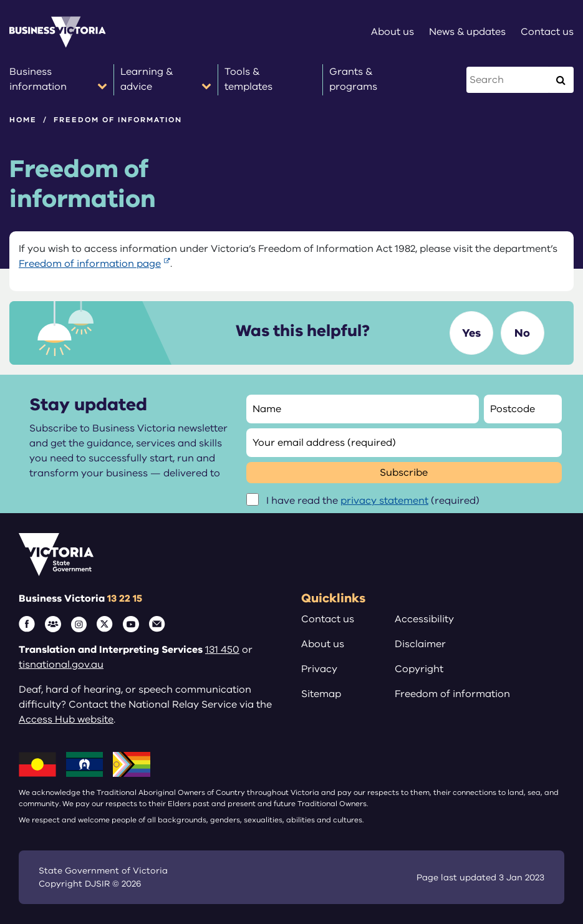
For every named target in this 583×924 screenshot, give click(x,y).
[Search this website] (508, 80)
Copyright (419, 669)
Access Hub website (66, 719)
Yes (471, 333)
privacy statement (384, 501)
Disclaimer (420, 644)
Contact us (328, 619)
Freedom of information (452, 694)
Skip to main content (0, 0)
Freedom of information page (90, 264)
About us (323, 644)
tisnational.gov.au (61, 665)
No (522, 333)
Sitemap (321, 694)
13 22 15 (125, 599)
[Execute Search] (561, 80)
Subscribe (404, 473)
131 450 (222, 650)
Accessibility (424, 619)
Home (23, 120)
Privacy (319, 669)
